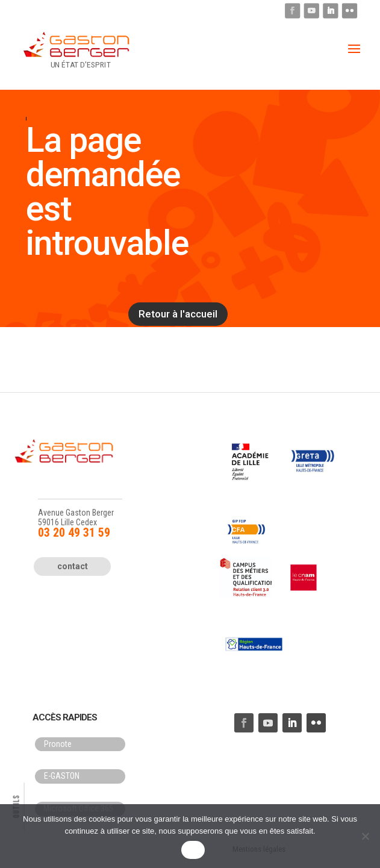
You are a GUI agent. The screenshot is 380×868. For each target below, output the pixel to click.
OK (193, 850)
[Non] (365, 836)
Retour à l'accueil (178, 314)
